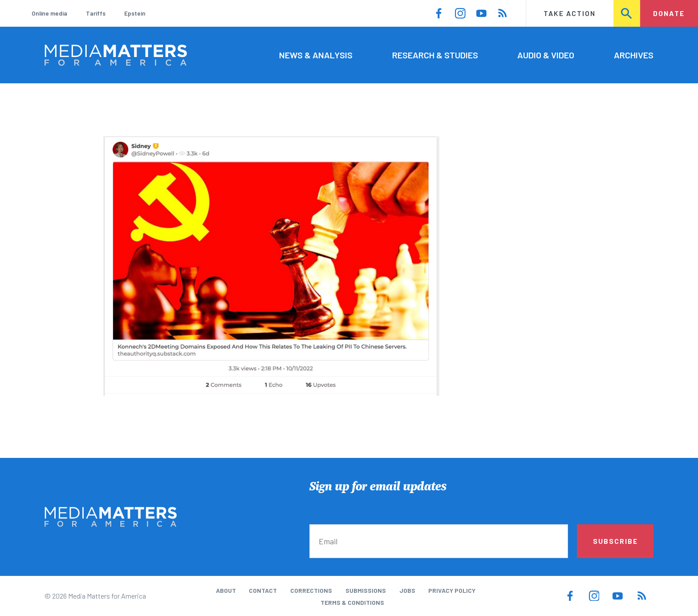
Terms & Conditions (352, 602)
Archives (634, 55)
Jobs (407, 590)
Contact (263, 590)
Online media (49, 13)
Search (627, 13)
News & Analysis (316, 55)
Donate (669, 13)
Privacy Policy (452, 590)
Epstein (135, 13)
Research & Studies (435, 55)
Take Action (570, 13)
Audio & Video (546, 55)
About (226, 590)
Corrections (311, 590)
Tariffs (96, 13)
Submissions (366, 590)
